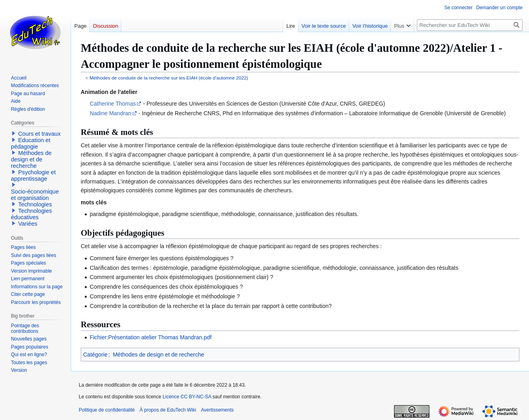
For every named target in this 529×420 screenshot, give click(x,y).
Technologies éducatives (31, 214)
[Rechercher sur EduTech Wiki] (470, 25)
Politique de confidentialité (107, 410)
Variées (28, 224)
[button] (14, 133)
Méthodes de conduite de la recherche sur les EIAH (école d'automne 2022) (169, 78)
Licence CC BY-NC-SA (187, 397)
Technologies (35, 204)
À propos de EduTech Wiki (168, 410)
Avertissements (217, 410)
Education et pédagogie (31, 143)
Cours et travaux (39, 134)
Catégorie (95, 355)
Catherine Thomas (113, 104)
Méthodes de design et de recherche (158, 355)
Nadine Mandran (110, 113)
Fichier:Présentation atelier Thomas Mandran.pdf (150, 337)
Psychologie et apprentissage (33, 175)
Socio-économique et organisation (35, 195)
